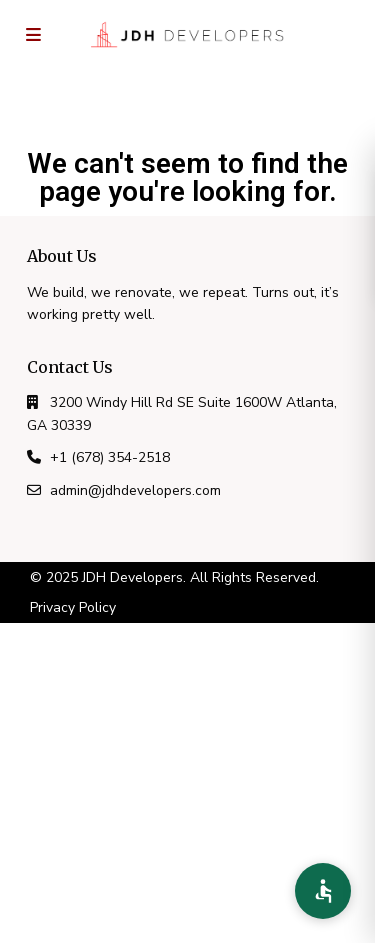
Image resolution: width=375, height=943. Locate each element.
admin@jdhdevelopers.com (135, 490)
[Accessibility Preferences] (323, 891)
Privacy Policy (73, 607)
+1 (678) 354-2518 (110, 457)
